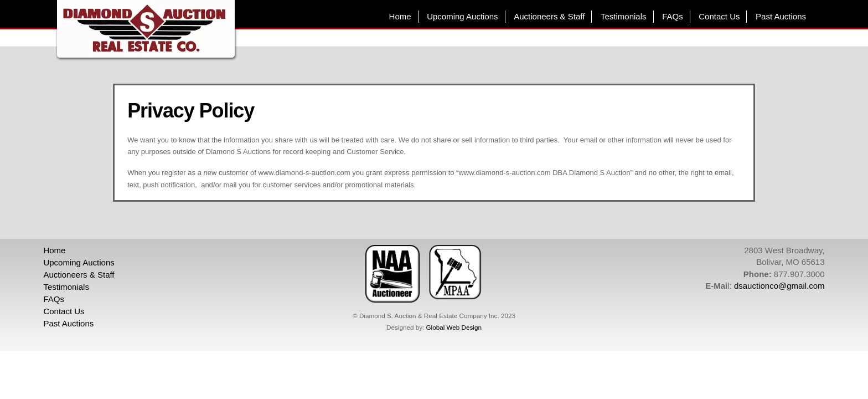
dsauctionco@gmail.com (779, 286)
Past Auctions (781, 16)
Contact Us (719, 16)
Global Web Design (453, 327)
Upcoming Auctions (462, 16)
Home (400, 16)
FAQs (673, 16)
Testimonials (624, 16)
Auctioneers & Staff (549, 16)
